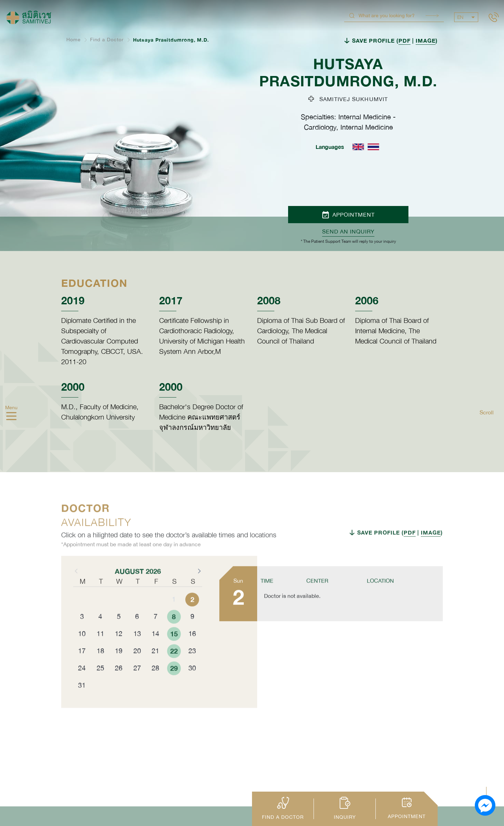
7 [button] (156, 634)
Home (74, 40)
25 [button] (100, 686)
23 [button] (192, 668)
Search (432, 16)
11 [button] (100, 651)
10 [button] (82, 651)
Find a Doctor (107, 40)
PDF (404, 40)
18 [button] (100, 668)
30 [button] (192, 686)
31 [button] (82, 703)
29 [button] (174, 686)
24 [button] (82, 686)
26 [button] (119, 686)
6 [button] (137, 634)
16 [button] (192, 651)
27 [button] (137, 686)
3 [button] (82, 634)
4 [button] (100, 634)
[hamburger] (11, 417)
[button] (199, 588)
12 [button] (119, 651)
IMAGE (426, 40)
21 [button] (155, 668)
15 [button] (174, 651)
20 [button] (137, 668)
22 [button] (174, 669)
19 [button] (119, 668)
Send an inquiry (348, 231)
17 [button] (82, 668)
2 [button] (192, 617)
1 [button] (174, 617)
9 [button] (192, 634)
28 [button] (155, 686)
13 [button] (137, 651)
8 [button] (174, 634)
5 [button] (119, 634)
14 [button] (155, 651)
